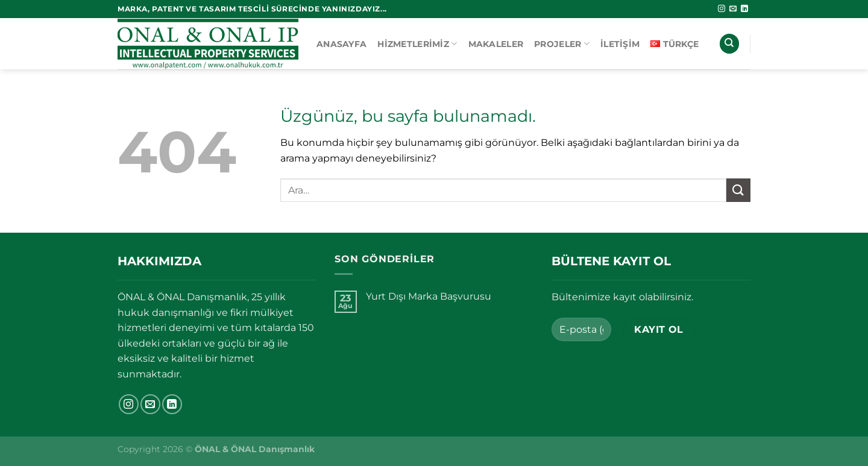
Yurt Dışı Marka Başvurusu (429, 296)
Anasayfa (341, 44)
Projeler (562, 44)
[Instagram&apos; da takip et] (722, 9)
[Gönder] (738, 190)
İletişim (620, 44)
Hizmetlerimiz (417, 44)
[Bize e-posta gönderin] (733, 9)
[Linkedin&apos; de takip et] (744, 9)
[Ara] (729, 44)
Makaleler (496, 44)
